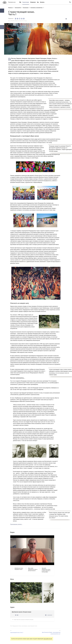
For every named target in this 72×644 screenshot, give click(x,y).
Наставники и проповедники (36, 8)
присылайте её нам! (48, 639)
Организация (26, 8)
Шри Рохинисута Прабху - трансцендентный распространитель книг (51, 633)
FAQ (20, 2)
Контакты (42, 2)
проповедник (25, 626)
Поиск (70, 2)
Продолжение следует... (16, 524)
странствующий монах (32, 626)
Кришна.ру (10, 8)
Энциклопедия (26, 2)
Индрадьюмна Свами (17, 626)
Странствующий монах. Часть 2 (17, 632)
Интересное (33, 2)
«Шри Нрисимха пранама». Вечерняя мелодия (24, 620)
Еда (38, 2)
